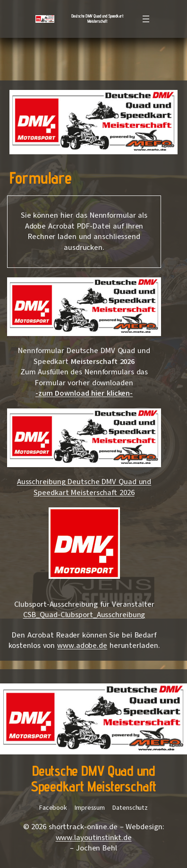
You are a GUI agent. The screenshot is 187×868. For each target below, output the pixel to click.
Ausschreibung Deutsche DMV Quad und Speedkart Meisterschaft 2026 (84, 487)
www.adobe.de (82, 646)
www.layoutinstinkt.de (94, 838)
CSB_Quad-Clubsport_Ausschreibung (84, 615)
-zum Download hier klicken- (84, 393)
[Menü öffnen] (146, 19)
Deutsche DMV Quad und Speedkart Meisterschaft (98, 18)
